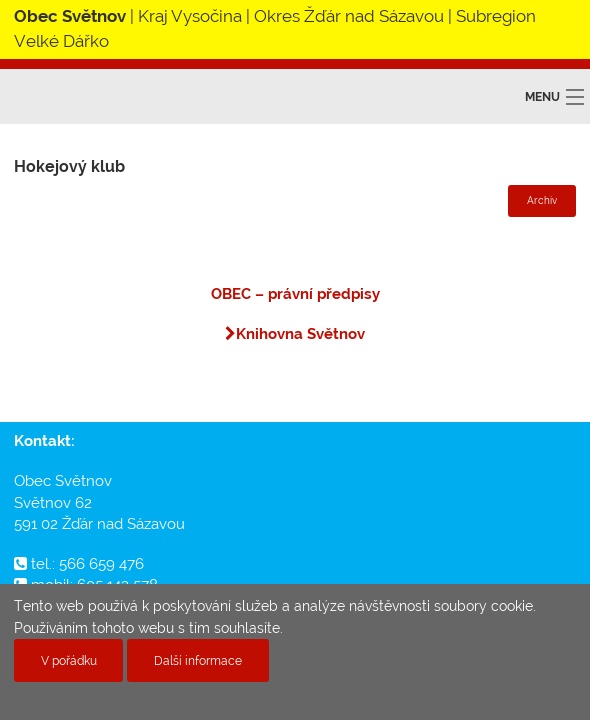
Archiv (542, 200)
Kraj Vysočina (190, 16)
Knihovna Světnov (295, 334)
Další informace (198, 660)
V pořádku (69, 660)
